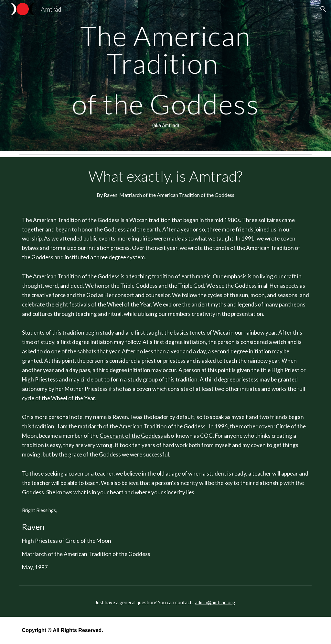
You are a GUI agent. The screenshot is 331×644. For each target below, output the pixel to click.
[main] (166, 76)
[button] (323, 9)
